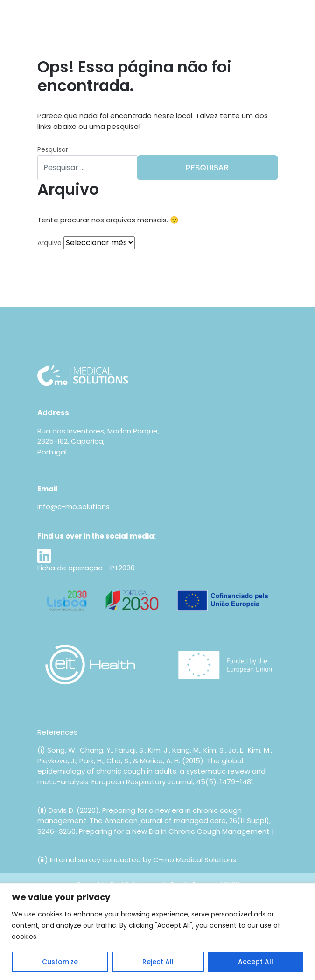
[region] (157, 932)
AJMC (47, 842)
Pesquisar (53, 149)
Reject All (158, 962)
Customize (60, 962)
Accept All (255, 962)
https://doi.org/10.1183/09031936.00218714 (108, 792)
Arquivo (49, 243)
